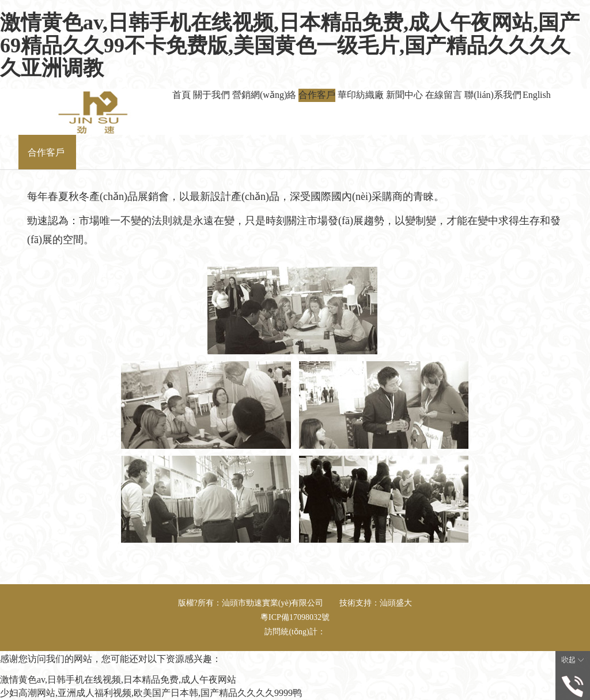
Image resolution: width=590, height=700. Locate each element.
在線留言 (444, 95)
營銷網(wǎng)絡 (264, 95)
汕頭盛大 (396, 603)
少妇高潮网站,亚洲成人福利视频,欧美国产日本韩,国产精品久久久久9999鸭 (151, 693)
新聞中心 (404, 95)
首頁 (181, 95)
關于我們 (211, 95)
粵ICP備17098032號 (295, 617)
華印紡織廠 (361, 95)
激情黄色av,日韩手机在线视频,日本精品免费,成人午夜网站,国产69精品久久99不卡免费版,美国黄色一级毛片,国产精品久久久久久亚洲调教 (290, 45)
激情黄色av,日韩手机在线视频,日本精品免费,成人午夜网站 (118, 680)
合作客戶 (317, 95)
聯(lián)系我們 (493, 95)
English (537, 95)
